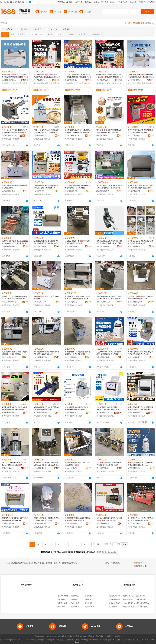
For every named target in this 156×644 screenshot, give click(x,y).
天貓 (54, 640)
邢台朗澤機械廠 (39, 191)
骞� (26, 80)
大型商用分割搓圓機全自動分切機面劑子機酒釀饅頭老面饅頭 (77, 408)
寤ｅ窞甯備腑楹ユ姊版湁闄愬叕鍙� (72, 80)
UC (123, 640)
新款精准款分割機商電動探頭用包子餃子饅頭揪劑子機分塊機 (140, 353)
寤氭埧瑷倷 (6, 83)
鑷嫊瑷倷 (23, 83)
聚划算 (59, 640)
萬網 (119, 640)
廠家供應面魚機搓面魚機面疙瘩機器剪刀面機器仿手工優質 (140, 131)
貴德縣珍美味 (141, 596)
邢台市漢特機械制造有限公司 (104, 246)
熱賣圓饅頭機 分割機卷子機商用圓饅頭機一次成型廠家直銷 (15, 353)
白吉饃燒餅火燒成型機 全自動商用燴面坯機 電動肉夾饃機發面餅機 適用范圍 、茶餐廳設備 (78, 131)
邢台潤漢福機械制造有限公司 (72, 191)
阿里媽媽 (84, 640)
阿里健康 (145, 640)
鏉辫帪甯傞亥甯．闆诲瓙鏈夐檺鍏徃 (9, 80)
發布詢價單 (138, 563)
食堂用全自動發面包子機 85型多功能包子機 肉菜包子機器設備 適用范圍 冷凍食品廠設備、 (109, 242)
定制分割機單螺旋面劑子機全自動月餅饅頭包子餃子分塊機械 (77, 187)
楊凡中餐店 (89, 603)
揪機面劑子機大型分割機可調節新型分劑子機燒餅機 (77, 353)
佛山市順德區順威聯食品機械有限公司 (104, 413)
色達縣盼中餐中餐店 (64, 596)
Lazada (78, 642)
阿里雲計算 (97, 640)
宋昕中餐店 (61, 599)
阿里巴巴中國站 (29, 640)
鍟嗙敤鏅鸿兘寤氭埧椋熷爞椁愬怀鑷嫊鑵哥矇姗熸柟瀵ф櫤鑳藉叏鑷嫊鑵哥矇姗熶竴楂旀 (141, 76)
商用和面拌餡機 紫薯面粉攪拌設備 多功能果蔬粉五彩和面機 (15, 519)
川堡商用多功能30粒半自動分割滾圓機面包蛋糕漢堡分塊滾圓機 (109, 353)
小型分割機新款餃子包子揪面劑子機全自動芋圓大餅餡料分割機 (109, 464)
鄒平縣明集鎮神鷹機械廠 (135, 191)
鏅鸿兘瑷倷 (15, 83)
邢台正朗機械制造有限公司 (41, 136)
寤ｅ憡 (26, 77)
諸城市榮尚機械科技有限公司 (9, 246)
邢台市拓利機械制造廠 (135, 357)
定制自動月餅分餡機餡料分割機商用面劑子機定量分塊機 (140, 242)
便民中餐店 (75, 599)
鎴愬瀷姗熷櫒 (79, 83)
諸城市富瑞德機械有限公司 (104, 191)
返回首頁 (100, 552)
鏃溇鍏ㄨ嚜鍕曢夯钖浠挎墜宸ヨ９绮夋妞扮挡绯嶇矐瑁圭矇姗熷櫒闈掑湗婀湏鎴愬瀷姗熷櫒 (78, 76)
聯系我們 (110, 636)
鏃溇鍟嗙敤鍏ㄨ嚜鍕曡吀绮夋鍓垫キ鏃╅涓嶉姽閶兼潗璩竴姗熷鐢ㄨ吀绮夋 (109, 76)
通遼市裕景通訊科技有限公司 (119, 603)
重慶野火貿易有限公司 (131, 596)
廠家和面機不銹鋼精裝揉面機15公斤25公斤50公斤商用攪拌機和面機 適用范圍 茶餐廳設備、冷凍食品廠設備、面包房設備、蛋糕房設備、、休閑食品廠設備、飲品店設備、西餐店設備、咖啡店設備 (109, 409)
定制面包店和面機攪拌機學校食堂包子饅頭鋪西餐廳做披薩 (46, 519)
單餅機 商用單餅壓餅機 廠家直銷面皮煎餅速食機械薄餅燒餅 (78, 519)
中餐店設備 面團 (117, 563)
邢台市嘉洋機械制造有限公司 (104, 468)
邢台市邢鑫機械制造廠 (135, 136)
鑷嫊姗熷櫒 (69, 83)
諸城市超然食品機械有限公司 (41, 246)
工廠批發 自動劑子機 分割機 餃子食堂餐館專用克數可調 (77, 242)
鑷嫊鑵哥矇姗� (102, 83)
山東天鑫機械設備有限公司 (41, 524)
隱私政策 (91, 636)
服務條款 (83, 636)
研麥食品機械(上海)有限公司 (9, 468)
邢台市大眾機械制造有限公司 (135, 524)
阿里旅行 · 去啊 (74, 640)
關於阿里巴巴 (101, 636)
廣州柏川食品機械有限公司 (104, 357)
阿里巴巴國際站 (17, 640)
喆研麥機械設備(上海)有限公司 (135, 468)
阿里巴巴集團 (5, 640)
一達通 (152, 640)
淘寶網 (48, 640)
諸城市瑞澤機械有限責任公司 (9, 524)
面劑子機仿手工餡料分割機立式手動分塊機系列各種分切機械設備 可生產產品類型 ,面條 (109, 298)
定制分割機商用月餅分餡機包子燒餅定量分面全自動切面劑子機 (46, 187)
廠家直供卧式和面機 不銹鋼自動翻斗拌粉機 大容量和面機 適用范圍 (141, 187)
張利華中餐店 (62, 603)
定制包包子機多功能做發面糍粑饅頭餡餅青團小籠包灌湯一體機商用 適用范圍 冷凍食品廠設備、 (46, 131)
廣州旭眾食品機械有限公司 (135, 413)
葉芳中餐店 (61, 607)
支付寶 (128, 640)
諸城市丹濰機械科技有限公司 (104, 524)
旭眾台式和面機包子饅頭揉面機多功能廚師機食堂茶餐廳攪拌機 (140, 408)
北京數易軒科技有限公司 (118, 596)
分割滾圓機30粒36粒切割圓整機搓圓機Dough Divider (140, 464)
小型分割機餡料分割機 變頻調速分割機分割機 (141, 298)
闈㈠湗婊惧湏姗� (53, 83)
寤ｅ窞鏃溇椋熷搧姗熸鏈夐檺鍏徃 (41, 80)
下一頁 (96, 544)
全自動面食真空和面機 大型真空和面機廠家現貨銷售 (78, 464)
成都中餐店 (89, 596)
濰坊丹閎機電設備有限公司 (132, 599)
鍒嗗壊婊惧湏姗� (40, 83)
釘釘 (139, 640)
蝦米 (90, 640)
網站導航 (118, 636)
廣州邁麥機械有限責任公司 (72, 413)
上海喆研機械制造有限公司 (41, 468)
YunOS (105, 640)
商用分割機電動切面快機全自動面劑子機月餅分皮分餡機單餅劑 (109, 131)
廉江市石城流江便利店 (144, 603)
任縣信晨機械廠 (102, 136)
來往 (134, 640)
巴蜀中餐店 (75, 603)
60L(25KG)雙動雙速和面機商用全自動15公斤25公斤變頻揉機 (14, 464)
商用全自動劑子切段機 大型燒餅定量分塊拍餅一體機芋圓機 (46, 408)
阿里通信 (112, 640)
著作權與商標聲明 (64, 636)
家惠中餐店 (75, 596)
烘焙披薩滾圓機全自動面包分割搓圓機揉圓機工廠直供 (15, 408)
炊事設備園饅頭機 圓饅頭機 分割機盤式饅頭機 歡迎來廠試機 (46, 353)
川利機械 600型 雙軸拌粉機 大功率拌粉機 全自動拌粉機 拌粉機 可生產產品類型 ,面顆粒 (78, 298)
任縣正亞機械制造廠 (9, 136)
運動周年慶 (113, 607)
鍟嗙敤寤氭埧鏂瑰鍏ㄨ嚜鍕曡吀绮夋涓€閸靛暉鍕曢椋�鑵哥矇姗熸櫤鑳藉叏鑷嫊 (15, 76)
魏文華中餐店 (89, 607)
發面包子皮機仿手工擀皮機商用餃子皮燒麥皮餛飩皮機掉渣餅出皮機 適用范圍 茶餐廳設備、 (15, 131)
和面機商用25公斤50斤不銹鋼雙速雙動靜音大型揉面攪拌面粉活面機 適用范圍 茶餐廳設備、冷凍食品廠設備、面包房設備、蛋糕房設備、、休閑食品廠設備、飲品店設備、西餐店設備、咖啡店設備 (46, 464)
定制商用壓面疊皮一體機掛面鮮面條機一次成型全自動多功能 (140, 519)
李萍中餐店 (89, 599)
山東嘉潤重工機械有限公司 (9, 191)
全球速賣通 (40, 640)
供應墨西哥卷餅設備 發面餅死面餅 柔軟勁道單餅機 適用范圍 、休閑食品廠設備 (15, 242)
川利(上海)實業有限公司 (72, 246)
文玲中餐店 (75, 607)
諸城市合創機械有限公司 (72, 524)
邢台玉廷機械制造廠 (72, 136)
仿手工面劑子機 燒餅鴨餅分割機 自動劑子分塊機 (15, 187)
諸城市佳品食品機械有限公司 (72, 468)
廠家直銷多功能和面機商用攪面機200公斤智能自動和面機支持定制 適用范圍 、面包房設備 (46, 242)
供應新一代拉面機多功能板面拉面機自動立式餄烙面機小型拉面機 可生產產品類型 (15, 298)
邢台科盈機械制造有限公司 (9, 413)
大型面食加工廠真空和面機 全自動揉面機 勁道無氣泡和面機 (109, 519)
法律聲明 (76, 636)
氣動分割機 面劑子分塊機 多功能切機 (46, 298)
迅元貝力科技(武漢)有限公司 (133, 607)
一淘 (65, 640)
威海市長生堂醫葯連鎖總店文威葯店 (122, 599)
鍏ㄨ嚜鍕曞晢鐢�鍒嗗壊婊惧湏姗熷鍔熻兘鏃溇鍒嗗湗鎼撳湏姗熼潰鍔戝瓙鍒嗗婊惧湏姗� (46, 76)
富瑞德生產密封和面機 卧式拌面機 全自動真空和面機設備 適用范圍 (109, 187)
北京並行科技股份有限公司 (132, 603)
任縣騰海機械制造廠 (41, 413)
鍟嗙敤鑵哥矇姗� (115, 83)
